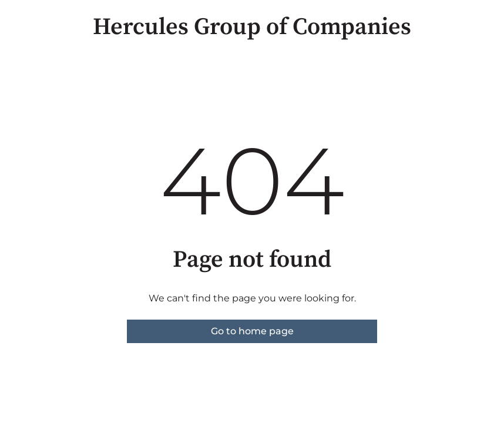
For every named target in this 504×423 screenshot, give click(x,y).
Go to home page (252, 331)
